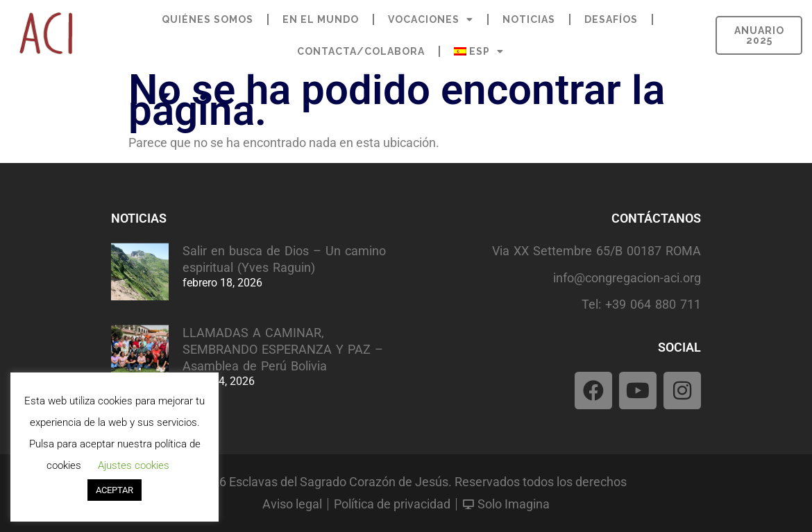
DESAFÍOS (611, 19)
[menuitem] (479, 51)
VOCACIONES (431, 19)
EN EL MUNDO (321, 19)
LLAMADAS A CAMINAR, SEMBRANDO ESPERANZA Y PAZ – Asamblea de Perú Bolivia (283, 349)
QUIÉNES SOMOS (208, 19)
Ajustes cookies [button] (134, 465)
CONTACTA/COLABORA (361, 51)
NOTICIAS (529, 19)
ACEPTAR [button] (115, 490)
